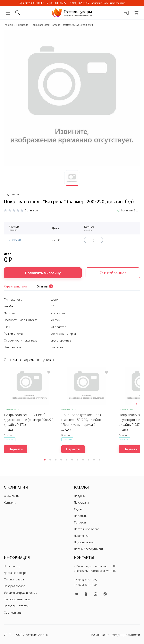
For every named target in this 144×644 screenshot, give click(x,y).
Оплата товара (14, 579)
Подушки (80, 496)
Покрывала (22, 25)
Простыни (81, 516)
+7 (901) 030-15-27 (56, 3)
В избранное (113, 273)
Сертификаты (13, 612)
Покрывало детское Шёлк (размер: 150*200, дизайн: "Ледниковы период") (81, 420)
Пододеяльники (84, 542)
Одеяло (79, 509)
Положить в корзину (43, 273)
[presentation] (136, 404)
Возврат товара (15, 586)
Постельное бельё (87, 529)
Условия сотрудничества (21, 593)
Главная (8, 25)
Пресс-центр (13, 566)
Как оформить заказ (17, 599)
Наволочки (81, 536)
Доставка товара (15, 573)
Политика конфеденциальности (115, 635)
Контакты (10, 502)
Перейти (16, 449)
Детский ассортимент (89, 549)
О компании (12, 496)
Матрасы (80, 522)
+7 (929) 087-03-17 (33, 3)
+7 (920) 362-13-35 (79, 3)
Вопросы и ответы (16, 606)
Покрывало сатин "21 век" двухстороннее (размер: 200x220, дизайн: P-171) (29, 420)
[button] (45, 460)
